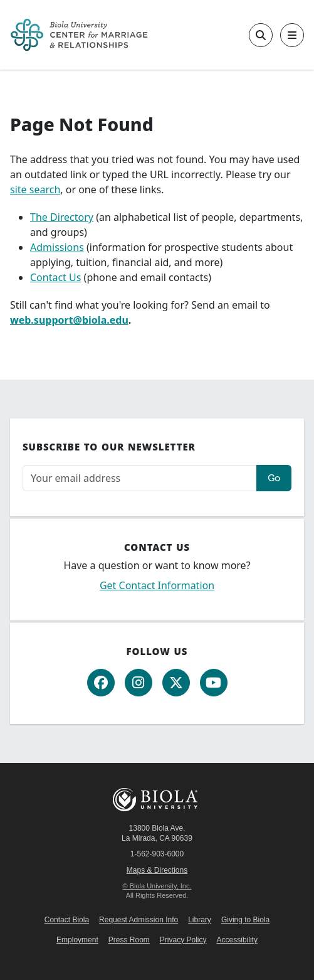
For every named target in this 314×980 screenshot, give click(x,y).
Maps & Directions (157, 870)
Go (274, 478)
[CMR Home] (79, 35)
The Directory (62, 217)
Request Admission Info (139, 920)
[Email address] (140, 478)
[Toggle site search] (261, 35)
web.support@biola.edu (69, 320)
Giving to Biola (245, 920)
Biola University (157, 800)
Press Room (129, 940)
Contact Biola (67, 920)
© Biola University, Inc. (157, 886)
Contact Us (55, 277)
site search (35, 189)
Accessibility (237, 940)
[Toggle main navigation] (292, 35)
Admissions (57, 247)
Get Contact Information (157, 585)
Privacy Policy (183, 940)
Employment (77, 940)
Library (200, 920)
